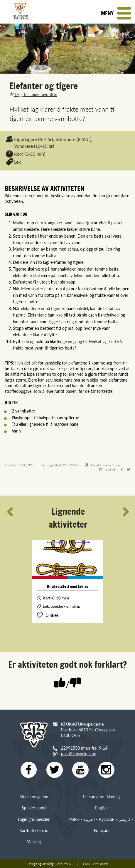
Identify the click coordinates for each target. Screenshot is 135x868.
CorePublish (100, 864)
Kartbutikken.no (34, 831)
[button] (115, 13)
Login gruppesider (34, 819)
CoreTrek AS (64, 864)
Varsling (34, 842)
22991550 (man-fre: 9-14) (85, 748)
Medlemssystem (34, 797)
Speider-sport (34, 808)
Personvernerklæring (101, 797)
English (101, 808)
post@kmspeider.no (79, 753)
